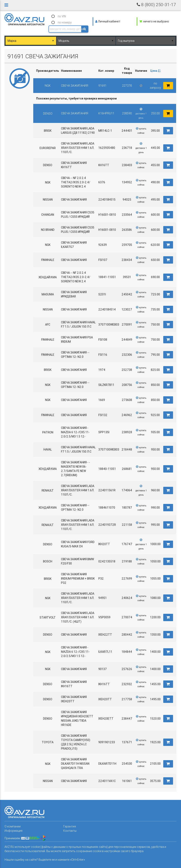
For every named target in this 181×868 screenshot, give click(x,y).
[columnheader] (155, 71)
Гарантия (70, 826)
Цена (155, 71)
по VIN (62, 16)
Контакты (70, 831)
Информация (13, 831)
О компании (13, 826)
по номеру (65, 22)
